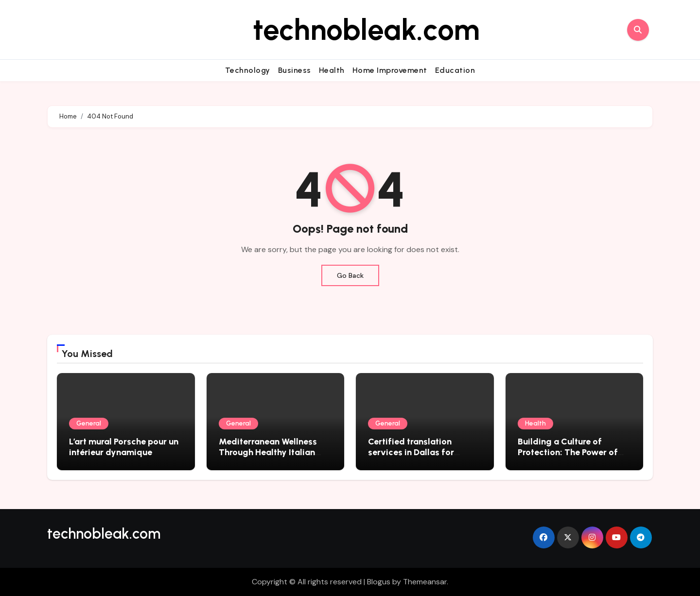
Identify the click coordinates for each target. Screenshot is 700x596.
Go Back (350, 275)
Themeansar (425, 582)
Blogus (379, 582)
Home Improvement (390, 70)
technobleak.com (366, 30)
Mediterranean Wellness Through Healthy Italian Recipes (268, 452)
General (89, 423)
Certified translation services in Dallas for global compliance (411, 452)
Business (295, 70)
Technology (248, 70)
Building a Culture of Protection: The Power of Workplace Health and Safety (568, 457)
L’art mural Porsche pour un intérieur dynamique (124, 447)
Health (332, 70)
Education (455, 70)
